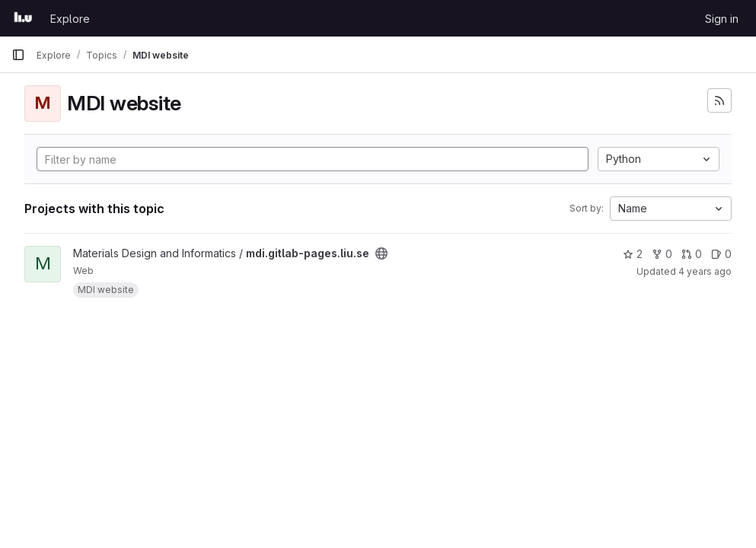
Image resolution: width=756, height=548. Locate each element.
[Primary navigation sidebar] (18, 55)
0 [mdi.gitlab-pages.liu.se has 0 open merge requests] (692, 254)
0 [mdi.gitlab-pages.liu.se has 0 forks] (662, 254)
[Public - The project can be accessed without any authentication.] (381, 253)
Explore (70, 19)
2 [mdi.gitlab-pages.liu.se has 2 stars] (633, 254)
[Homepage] (23, 18)
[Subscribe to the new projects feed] (719, 100)
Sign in (722, 19)
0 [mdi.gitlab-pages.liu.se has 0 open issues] (721, 254)
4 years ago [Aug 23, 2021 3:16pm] (705, 271)
